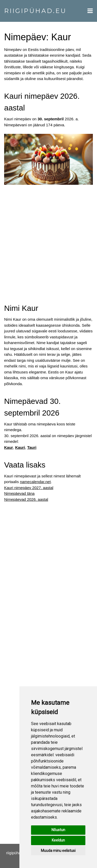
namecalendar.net (35, 482)
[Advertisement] (48, 239)
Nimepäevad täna (19, 493)
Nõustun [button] (58, 830)
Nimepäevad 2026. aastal (26, 499)
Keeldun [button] (58, 840)
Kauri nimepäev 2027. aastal (29, 488)
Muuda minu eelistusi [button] (58, 851)
